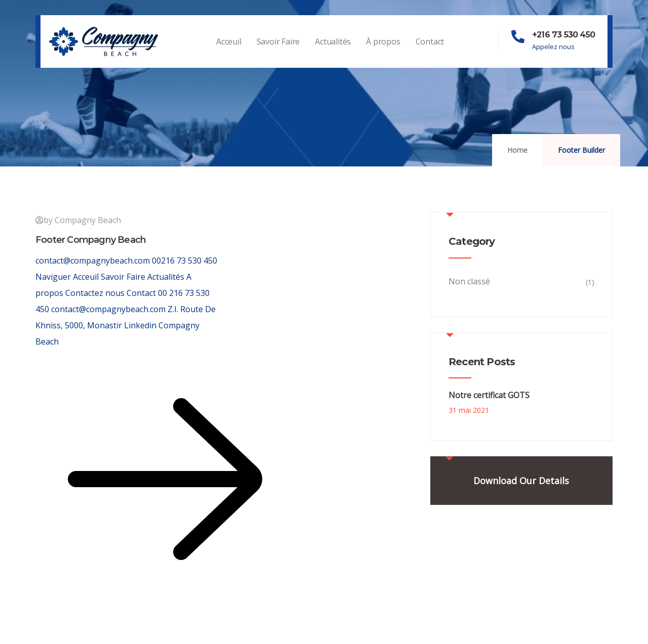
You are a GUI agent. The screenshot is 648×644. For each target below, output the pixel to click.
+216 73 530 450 (563, 35)
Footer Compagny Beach (91, 240)
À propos (383, 52)
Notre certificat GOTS (489, 395)
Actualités (333, 52)
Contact (430, 52)
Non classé (469, 281)
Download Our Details (521, 481)
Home (517, 150)
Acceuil (229, 52)
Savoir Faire (278, 52)
